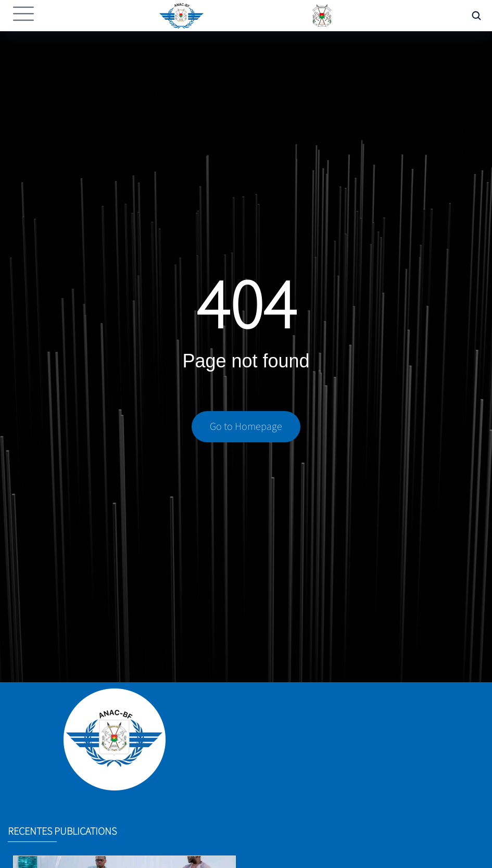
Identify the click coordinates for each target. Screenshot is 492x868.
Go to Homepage (246, 429)
